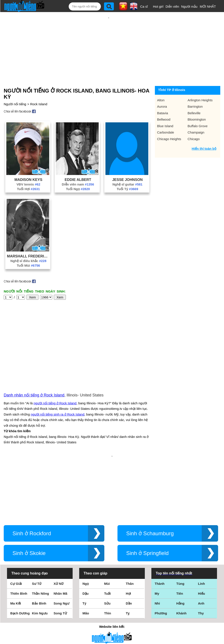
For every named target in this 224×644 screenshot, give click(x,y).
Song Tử (60, 552)
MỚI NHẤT (208, 6)
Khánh (181, 552)
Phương (161, 552)
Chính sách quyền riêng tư (112, 620)
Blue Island (165, 112)
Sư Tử (37, 522)
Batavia (163, 99)
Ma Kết (16, 542)
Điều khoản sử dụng (112, 597)
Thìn (108, 552)
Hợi (128, 532)
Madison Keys (28, 165)
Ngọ (86, 522)
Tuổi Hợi (28, 175)
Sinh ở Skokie (29, 492)
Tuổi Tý (128, 175)
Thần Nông (40, 532)
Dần (129, 542)
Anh (201, 542)
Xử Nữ (59, 522)
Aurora (162, 92)
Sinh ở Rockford (32, 472)
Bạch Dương (20, 552)
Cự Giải (16, 522)
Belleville (194, 99)
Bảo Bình (39, 542)
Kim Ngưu (40, 552)
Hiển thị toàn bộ (204, 134)
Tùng (180, 522)
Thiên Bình (19, 532)
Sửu (107, 542)
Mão (86, 552)
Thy (201, 552)
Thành (160, 522)
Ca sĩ (144, 6)
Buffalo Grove (198, 112)
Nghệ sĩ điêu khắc (28, 247)
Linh (201, 522)
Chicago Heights (169, 125)
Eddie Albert (78, 165)
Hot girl (158, 6)
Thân (130, 522)
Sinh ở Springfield (147, 492)
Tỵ (128, 552)
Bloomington (197, 105)
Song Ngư (61, 542)
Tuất (107, 532)
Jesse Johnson (127, 165)
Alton (161, 86)
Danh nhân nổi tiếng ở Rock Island (34, 348)
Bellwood (164, 105)
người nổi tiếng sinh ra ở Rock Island (57, 367)
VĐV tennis (28, 170)
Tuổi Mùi (28, 251)
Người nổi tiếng (15, 90)
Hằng (180, 542)
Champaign (196, 118)
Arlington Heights (200, 86)
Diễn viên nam (78, 170)
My (157, 532)
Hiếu (201, 532)
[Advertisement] (109, 41)
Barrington (195, 92)
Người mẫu (189, 6)
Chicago (194, 125)
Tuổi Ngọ (78, 175)
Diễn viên (172, 6)
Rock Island (39, 90)
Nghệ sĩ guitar (127, 170)
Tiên (180, 532)
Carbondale (166, 118)
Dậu (86, 532)
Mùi (107, 522)
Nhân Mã (60, 532)
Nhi (157, 542)
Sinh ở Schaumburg (150, 472)
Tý (84, 542)
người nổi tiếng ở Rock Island (55, 356)
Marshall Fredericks (28, 242)
